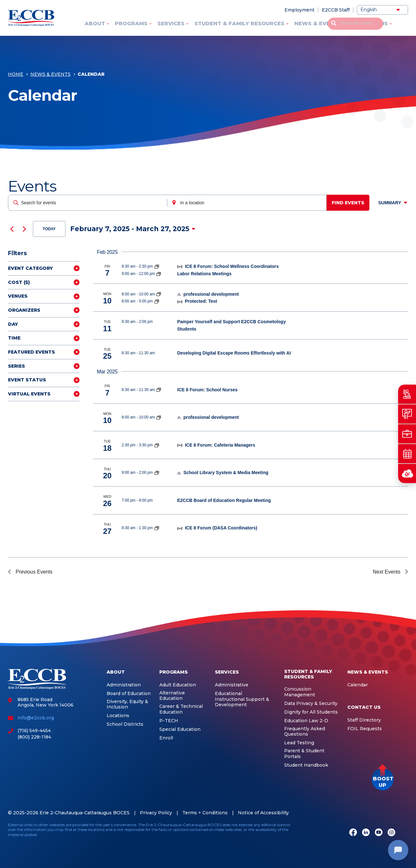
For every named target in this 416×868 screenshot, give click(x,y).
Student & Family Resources (239, 23)
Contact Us (370, 23)
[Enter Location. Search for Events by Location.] (249, 203)
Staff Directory (364, 720)
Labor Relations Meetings (204, 274)
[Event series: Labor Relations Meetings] (159, 274)
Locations (118, 716)
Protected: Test (201, 301)
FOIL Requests (365, 729)
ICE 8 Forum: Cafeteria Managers (220, 445)
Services (171, 23)
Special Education (180, 729)
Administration (124, 685)
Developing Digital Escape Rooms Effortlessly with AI (234, 353)
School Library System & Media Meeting (226, 473)
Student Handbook (306, 765)
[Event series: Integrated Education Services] (159, 294)
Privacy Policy (156, 813)
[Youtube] (379, 833)
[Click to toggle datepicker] (133, 229)
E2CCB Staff (336, 10)
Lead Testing (299, 743)
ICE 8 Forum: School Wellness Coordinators (232, 266)
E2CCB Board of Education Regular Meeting (224, 500)
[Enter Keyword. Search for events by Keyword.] (88, 203)
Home (16, 76)
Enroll (166, 738)
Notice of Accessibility (263, 813)
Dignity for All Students (311, 712)
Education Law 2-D (306, 721)
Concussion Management (300, 692)
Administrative (232, 685)
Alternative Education (172, 696)
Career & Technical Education (181, 709)
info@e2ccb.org (36, 718)
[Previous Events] (12, 229)
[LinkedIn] (366, 833)
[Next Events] (24, 229)
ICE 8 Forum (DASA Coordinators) (221, 528)
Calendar (358, 685)
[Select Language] (382, 10)
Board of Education (129, 694)
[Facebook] (353, 833)
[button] (383, 779)
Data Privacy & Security (311, 704)
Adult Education (178, 685)
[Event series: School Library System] (157, 473)
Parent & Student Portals (304, 754)
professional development (211, 294)
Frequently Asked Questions (305, 732)
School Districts (125, 724)
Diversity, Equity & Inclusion (127, 704)
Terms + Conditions (205, 813)
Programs (131, 23)
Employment (299, 10)
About (95, 23)
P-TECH (169, 721)
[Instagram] (391, 833)
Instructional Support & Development (242, 702)
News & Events (318, 23)
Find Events (350, 203)
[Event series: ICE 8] (157, 266)
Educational (228, 694)
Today (49, 229)
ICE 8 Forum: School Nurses (207, 390)
